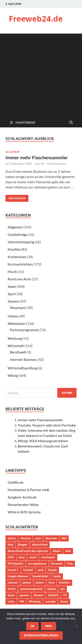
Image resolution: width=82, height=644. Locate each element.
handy (57, 576)
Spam (12, 286)
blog (10, 545)
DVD (11, 557)
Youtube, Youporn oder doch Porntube (47, 425)
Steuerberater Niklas (23, 504)
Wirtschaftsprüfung (23, 368)
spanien (24, 595)
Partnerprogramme (24, 330)
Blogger (23, 545)
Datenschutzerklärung (41, 635)
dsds (68, 551)
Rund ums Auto (19, 279)
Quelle (51, 589)
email (33, 557)
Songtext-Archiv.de (22, 497)
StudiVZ (53, 595)
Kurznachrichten (20, 264)
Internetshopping (21, 242)
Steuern (14, 301)
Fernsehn (57, 563)
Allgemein (12, 152)
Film (70, 563)
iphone (27, 582)
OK (32, 626)
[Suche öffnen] (71, 123)
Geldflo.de (16, 482)
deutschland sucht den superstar (28, 551)
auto (38, 538)
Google (52, 570)
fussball (28, 570)
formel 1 (13, 570)
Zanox (64, 601)
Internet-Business (23, 359)
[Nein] (77, 626)
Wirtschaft (16, 346)
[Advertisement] (41, 75)
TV (65, 595)
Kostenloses (17, 257)
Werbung (15, 338)
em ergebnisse (37, 563)
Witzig (13, 375)
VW (22, 601)
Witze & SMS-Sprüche (24, 512)
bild (64, 538)
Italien (40, 582)
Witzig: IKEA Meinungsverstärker (43, 441)
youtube (50, 601)
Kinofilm (14, 249)
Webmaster (17, 323)
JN (42, 164)
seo (63, 589)
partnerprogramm (31, 589)
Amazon (25, 538)
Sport (12, 294)
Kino (51, 582)
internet (13, 582)
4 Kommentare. (57, 164)
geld (41, 570)
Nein (48, 626)
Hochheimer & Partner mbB (28, 490)
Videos (13, 316)
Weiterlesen (15, 197)
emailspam (48, 557)
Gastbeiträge (17, 234)
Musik (12, 271)
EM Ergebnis (16, 563)
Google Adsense (18, 576)
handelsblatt (41, 576)
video (11, 601)
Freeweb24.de (36, 19)
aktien (12, 538)
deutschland (40, 545)
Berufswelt (18, 352)
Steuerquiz (18, 307)
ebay (22, 557)
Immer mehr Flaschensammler (37, 157)
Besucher (51, 538)
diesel (57, 551)
